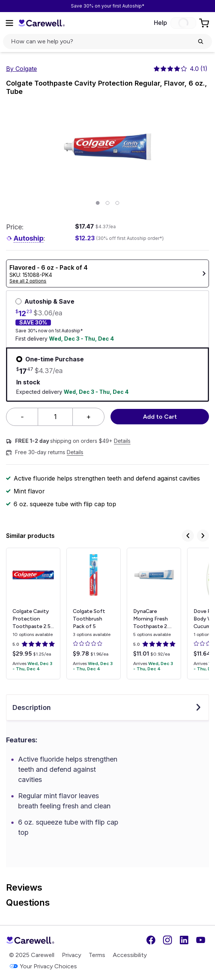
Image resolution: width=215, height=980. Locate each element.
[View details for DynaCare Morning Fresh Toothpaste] (154, 614)
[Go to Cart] (205, 23)
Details (122, 441)
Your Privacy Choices (43, 966)
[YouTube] (201, 940)
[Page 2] (107, 203)
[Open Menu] (9, 23)
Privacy (71, 955)
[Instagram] (167, 940)
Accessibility (130, 955)
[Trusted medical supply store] (41, 23)
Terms (97, 955)
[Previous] (188, 536)
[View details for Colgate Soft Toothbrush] (94, 614)
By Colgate (21, 69)
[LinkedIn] (184, 940)
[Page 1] (98, 203)
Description (107, 707)
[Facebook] (151, 940)
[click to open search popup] (107, 41)
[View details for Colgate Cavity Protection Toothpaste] (33, 614)
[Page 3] (117, 203)
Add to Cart (160, 417)
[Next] (203, 536)
